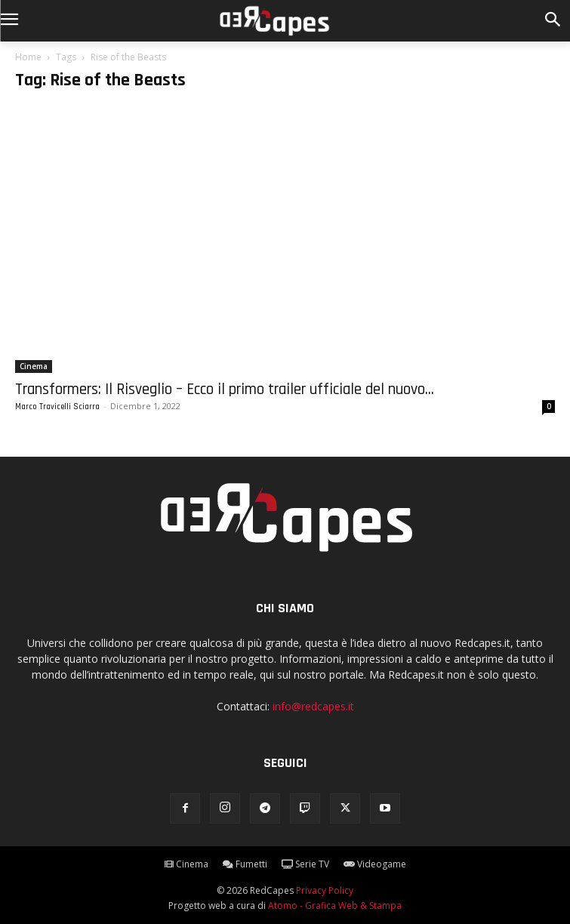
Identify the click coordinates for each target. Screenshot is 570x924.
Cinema (34, 366)
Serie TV (305, 864)
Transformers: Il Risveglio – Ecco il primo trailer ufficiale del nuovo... (225, 389)
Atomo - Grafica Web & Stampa (335, 906)
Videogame (375, 864)
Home (28, 57)
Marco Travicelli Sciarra (57, 407)
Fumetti (245, 864)
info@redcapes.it (313, 706)
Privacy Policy (325, 890)
